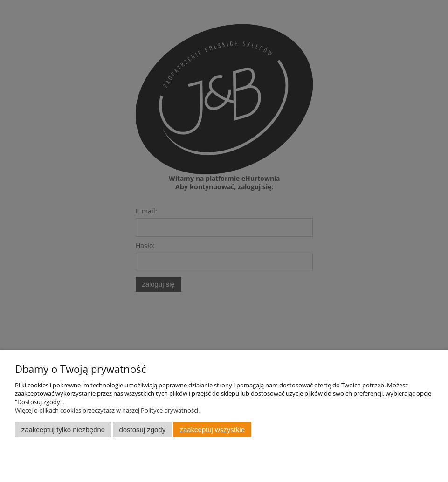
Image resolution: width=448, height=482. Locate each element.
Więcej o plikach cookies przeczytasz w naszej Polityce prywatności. (107, 410)
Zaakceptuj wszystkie (212, 430)
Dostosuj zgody (142, 430)
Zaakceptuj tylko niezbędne (63, 430)
